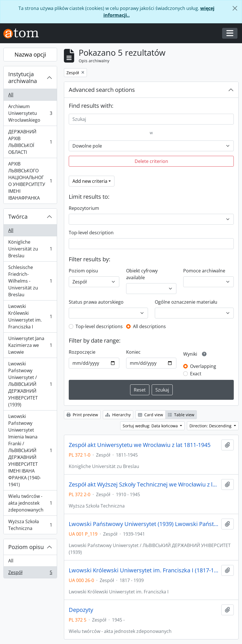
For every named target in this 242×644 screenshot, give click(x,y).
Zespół (30, 573)
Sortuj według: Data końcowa (151, 426)
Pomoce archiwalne (204, 271)
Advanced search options (102, 90)
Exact (196, 374)
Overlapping (203, 366)
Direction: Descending (211, 426)
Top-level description (91, 233)
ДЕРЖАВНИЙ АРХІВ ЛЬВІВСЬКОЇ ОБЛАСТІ (30, 142)
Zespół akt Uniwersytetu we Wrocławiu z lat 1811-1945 (140, 445)
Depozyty (81, 610)
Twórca (18, 217)
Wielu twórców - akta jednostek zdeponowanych (30, 503)
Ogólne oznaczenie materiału (186, 302)
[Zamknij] (235, 8)
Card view (151, 415)
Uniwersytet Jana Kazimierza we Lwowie (30, 345)
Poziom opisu (26, 547)
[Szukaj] (151, 119)
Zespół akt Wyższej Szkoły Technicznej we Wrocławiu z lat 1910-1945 (144, 484)
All (11, 95)
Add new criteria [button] (90, 181)
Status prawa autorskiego (96, 302)
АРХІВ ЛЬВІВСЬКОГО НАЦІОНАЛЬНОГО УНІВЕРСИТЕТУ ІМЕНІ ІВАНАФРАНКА (30, 181)
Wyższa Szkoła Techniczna (30, 525)
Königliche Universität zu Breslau (30, 249)
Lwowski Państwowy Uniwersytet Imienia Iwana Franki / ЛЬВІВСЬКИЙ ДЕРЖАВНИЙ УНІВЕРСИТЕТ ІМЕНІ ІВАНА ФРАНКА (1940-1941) (30, 450)
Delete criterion (151, 161)
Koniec (133, 352)
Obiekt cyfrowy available (142, 274)
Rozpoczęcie (82, 352)
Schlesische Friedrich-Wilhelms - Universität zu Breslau (30, 281)
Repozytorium (84, 208)
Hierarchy (118, 415)
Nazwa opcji (30, 54)
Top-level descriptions (99, 326)
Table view (181, 415)
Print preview (82, 415)
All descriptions (149, 326)
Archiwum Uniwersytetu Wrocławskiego (30, 113)
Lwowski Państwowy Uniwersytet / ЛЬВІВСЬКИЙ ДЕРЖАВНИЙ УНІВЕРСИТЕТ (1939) (30, 384)
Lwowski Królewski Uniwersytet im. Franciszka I (30, 316)
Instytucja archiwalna (23, 77)
